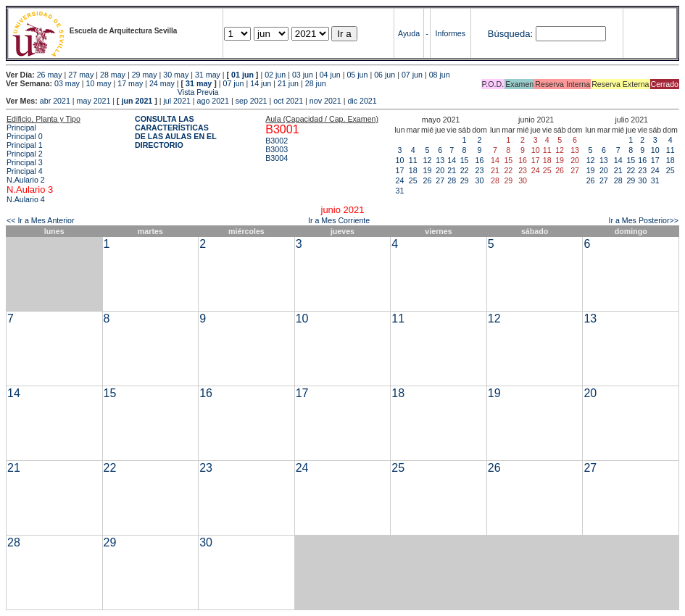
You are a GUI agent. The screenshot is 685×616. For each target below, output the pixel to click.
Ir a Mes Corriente (339, 220)
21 (452, 170)
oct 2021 (288, 101)
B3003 (277, 149)
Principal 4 (25, 171)
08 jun (440, 75)
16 (480, 160)
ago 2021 (213, 101)
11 (413, 160)
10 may (99, 83)
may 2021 (94, 101)
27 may (81, 75)
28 (452, 180)
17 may (130, 83)
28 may (113, 75)
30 (480, 180)
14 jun (261, 83)
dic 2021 (362, 101)
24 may (162, 83)
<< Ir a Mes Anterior (41, 220)
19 (428, 170)
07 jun (412, 75)
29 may (145, 75)
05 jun (357, 75)
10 (400, 160)
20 (440, 170)
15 (465, 160)
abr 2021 (55, 101)
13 (440, 160)
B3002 (277, 141)
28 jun (316, 83)
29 (465, 180)
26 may (50, 75)
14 (452, 160)
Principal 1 (25, 145)
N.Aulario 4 (26, 199)
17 (400, 170)
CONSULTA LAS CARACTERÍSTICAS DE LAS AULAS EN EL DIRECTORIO (176, 132)
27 (440, 180)
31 (400, 191)
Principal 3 (25, 162)
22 (465, 170)
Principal (21, 128)
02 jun (275, 75)
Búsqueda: (510, 34)
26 (428, 180)
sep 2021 (252, 101)
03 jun (303, 75)
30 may (176, 75)
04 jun (330, 75)
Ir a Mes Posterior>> (643, 220)
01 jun (242, 75)
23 (480, 170)
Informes (451, 33)
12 (428, 160)
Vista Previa (112, 92)
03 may (67, 83)
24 (400, 180)
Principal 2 (25, 154)
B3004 (277, 158)
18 (413, 170)
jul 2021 (177, 101)
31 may (208, 75)
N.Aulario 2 (26, 180)
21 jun (288, 83)
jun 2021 (137, 101)
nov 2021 (325, 101)
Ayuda (409, 33)
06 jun (385, 75)
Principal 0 (25, 136)
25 (413, 180)
